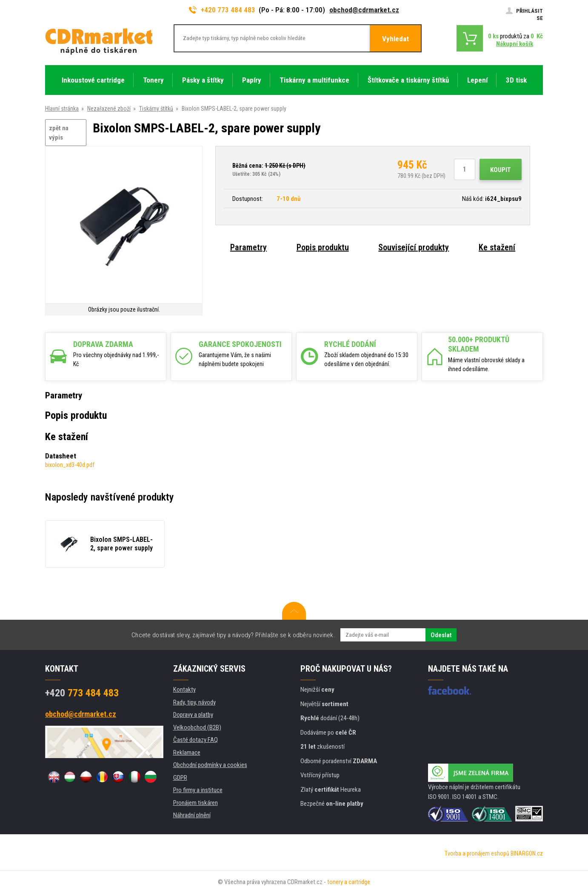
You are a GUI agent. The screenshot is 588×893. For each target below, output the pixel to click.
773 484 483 (82, 693)
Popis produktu (323, 247)
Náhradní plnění (192, 815)
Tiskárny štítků (156, 109)
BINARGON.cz (527, 853)
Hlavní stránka (62, 109)
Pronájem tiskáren (196, 803)
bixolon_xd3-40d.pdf (70, 465)
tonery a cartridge (349, 882)
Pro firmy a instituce (198, 790)
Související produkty (414, 247)
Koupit (501, 170)
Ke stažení (497, 247)
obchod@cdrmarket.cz (364, 10)
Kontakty (184, 690)
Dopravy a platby (193, 715)
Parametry (248, 247)
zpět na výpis (59, 133)
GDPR (180, 778)
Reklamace (187, 753)
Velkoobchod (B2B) (197, 727)
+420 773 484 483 (222, 10)
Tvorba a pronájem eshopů (477, 853)
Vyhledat (395, 39)
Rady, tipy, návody (194, 702)
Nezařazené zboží (109, 109)
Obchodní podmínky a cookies (210, 765)
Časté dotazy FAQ (196, 740)
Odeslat (441, 635)
